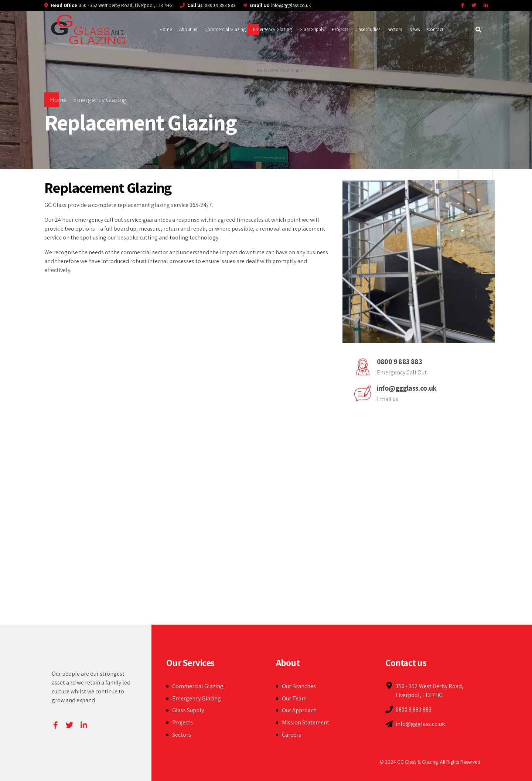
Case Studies (368, 29)
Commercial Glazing (225, 29)
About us (188, 29)
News (415, 29)
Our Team (294, 698)
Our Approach (299, 710)
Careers (291, 735)
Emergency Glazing (272, 29)
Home (166, 29)
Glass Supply (312, 29)
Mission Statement (306, 722)
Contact (435, 29)
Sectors (395, 29)
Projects (340, 29)
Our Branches (299, 686)
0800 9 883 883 (400, 361)
